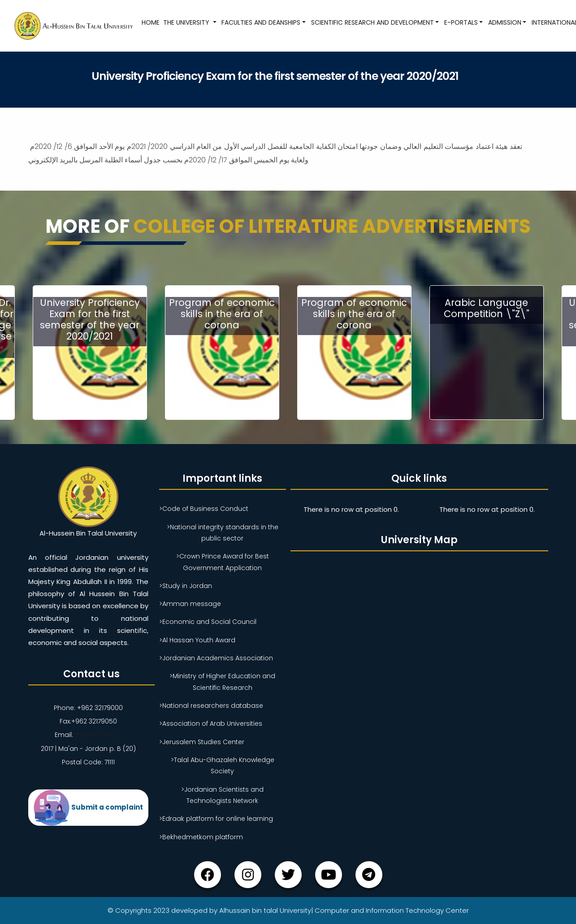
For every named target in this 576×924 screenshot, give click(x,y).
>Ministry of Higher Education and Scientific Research (222, 682)
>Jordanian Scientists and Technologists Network (222, 795)
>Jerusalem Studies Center (202, 742)
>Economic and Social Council (208, 622)
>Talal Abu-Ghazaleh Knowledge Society (223, 765)
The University (187, 22)
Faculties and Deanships (260, 22)
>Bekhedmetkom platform (201, 837)
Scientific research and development (372, 22)
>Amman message (190, 604)
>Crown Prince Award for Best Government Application (223, 562)
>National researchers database (211, 706)
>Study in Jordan (186, 586)
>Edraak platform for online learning (216, 819)
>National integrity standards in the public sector (223, 533)
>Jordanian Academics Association (216, 658)
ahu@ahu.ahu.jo (97, 735)
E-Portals (460, 22)
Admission (504, 22)
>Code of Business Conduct (204, 509)
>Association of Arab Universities (211, 724)
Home (150, 22)
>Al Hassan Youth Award (197, 640)
